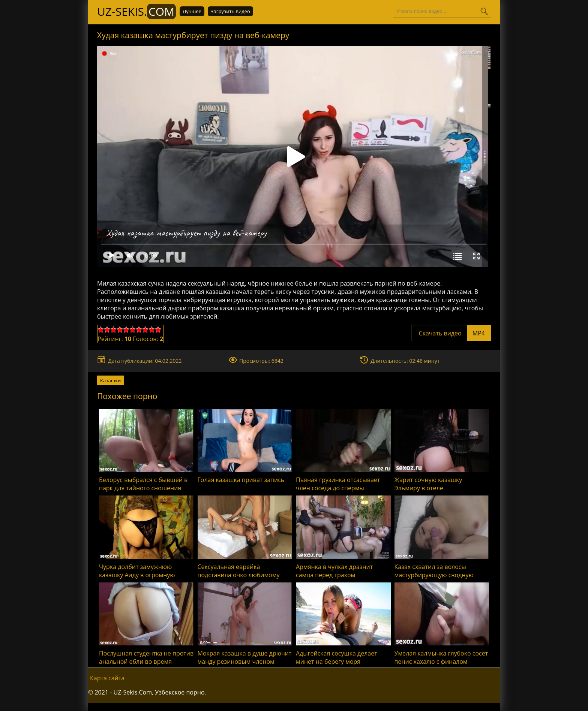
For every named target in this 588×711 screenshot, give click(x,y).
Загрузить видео (230, 11)
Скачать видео (451, 333)
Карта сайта (107, 678)
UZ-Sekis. (136, 11)
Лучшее (192, 11)
